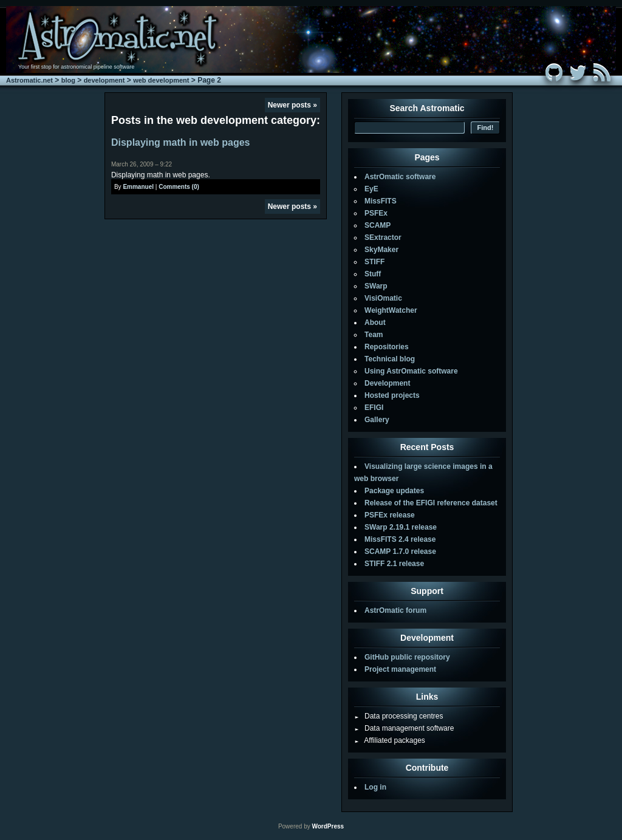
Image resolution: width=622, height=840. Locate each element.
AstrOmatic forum (395, 610)
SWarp (376, 286)
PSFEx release (390, 515)
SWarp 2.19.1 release (401, 527)
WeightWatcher (391, 310)
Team (374, 335)
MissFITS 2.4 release (400, 539)
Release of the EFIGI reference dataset (431, 503)
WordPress (328, 826)
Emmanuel (138, 187)
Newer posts (292, 105)
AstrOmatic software (400, 177)
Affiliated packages (390, 740)
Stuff (373, 274)
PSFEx (376, 213)
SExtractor (383, 237)
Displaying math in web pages (181, 142)
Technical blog (390, 359)
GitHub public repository (407, 657)
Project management (400, 669)
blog (68, 80)
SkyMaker (381, 250)
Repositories (387, 347)
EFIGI (374, 408)
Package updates (394, 491)
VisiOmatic (383, 298)
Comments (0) (179, 187)
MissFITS (381, 201)
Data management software (404, 728)
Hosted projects (392, 395)
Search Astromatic (427, 108)
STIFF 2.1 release (394, 564)
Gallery (377, 420)
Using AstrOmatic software (411, 371)
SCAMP (378, 225)
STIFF (374, 262)
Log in (375, 787)
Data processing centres (398, 716)
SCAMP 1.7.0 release (400, 551)
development (104, 80)
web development (161, 80)
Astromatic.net (29, 80)
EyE (371, 189)
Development (387, 383)
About (375, 323)
